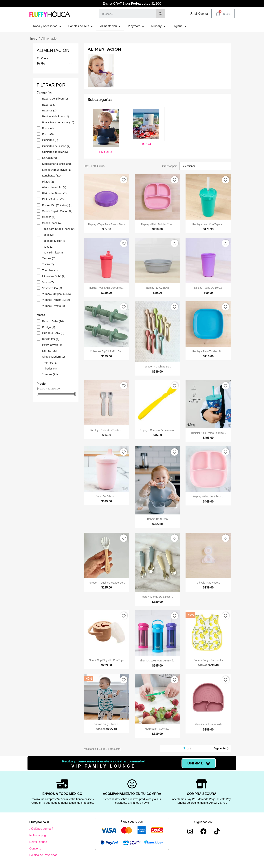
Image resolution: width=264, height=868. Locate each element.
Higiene (179, 26)
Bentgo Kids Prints (56, 116)
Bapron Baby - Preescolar (208, 660)
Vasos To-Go (52, 288)
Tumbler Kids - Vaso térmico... (208, 433)
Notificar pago (38, 835)
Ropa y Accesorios (47, 26)
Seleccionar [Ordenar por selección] (205, 166)
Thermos (50, 363)
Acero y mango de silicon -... (157, 597)
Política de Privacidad (43, 855)
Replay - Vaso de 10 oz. (208, 288)
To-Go (41, 64)
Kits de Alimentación (57, 170)
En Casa (42, 58)
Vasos (48, 282)
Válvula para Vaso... (208, 583)
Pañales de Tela (81, 26)
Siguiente (222, 749)
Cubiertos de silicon (56, 146)
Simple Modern (53, 357)
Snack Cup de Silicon (57, 211)
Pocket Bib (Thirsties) (57, 205)
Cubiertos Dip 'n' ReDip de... (107, 351)
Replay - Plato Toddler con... (157, 224)
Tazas (48, 247)
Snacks (49, 217)
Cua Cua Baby (53, 333)
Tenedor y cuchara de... (157, 367)
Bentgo (49, 327)
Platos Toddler (53, 199)
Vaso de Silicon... (107, 496)
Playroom (136, 26)
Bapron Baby (53, 321)
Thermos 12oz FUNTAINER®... (157, 661)
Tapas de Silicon (54, 241)
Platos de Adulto (54, 187)
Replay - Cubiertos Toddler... (107, 430)
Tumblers (50, 270)
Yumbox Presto (54, 306)
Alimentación (110, 26)
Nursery (158, 26)
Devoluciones (38, 842)
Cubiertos (50, 140)
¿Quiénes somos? (41, 829)
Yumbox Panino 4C (56, 300)
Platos (48, 182)
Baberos (49, 105)
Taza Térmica (52, 252)
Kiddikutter (51, 339)
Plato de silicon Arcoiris (208, 724)
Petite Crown (52, 345)
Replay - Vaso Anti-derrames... (107, 288)
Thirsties (49, 368)
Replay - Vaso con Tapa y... (208, 224)
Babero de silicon (157, 519)
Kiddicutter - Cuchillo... (157, 729)
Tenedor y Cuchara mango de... (107, 583)
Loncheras (51, 175)
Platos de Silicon (54, 193)
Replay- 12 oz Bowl (157, 288)
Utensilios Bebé (54, 276)
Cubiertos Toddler (55, 152)
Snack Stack (52, 223)
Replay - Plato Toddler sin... (208, 351)
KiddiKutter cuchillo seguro (58, 164)
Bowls (48, 128)
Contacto (35, 848)
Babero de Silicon (55, 99)
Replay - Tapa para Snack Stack (107, 224)
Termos (49, 258)
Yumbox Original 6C (56, 294)
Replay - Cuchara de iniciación (157, 430)
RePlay (49, 351)
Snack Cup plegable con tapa (107, 660)
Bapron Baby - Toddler (107, 724)
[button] (199, 763)
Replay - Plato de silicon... (208, 496)
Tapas (48, 235)
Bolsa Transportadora (58, 122)
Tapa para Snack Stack (58, 229)
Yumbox (50, 374)
